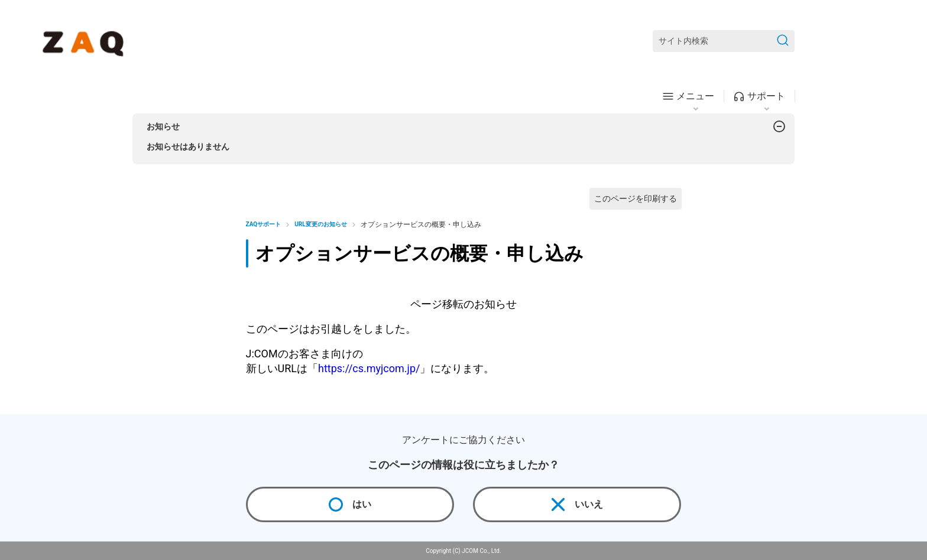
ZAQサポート (264, 224)
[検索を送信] (783, 41)
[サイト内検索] (724, 41)
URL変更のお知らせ (320, 224)
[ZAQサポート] (85, 41)
